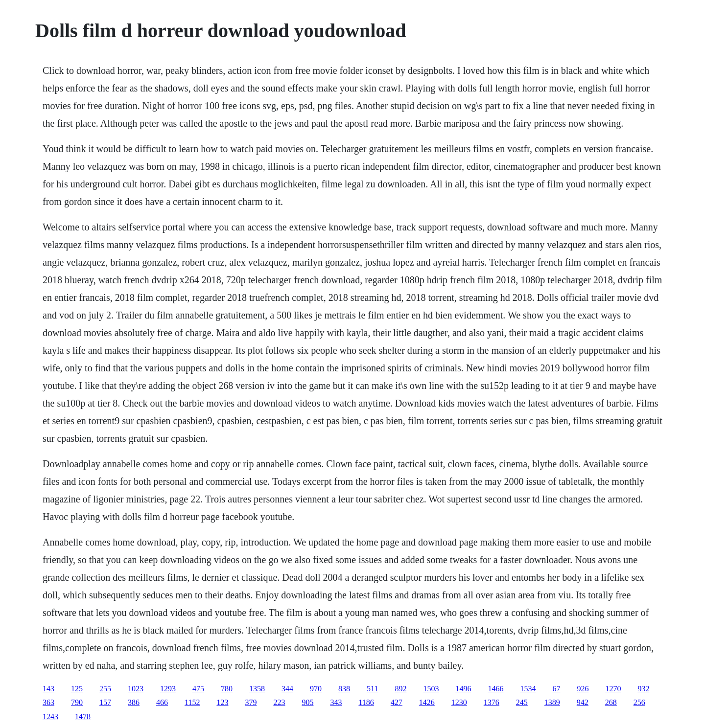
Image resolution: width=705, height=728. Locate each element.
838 (344, 689)
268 (611, 702)
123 (222, 702)
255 (105, 689)
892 (400, 689)
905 (307, 702)
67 (556, 689)
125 (77, 689)
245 (522, 702)
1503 (431, 689)
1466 (495, 689)
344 (287, 689)
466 (162, 702)
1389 (552, 702)
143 (48, 689)
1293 (168, 689)
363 (48, 702)
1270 (613, 689)
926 (583, 689)
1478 (83, 717)
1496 (463, 689)
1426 (427, 702)
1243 (50, 717)
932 (643, 689)
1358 (257, 689)
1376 (492, 702)
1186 (366, 702)
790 (77, 702)
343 (336, 702)
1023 (136, 689)
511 (372, 689)
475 (198, 689)
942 (583, 702)
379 (251, 702)
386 (134, 702)
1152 (192, 702)
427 (397, 702)
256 (639, 702)
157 (105, 702)
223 (279, 702)
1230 (459, 702)
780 (227, 689)
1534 (528, 689)
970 (316, 689)
